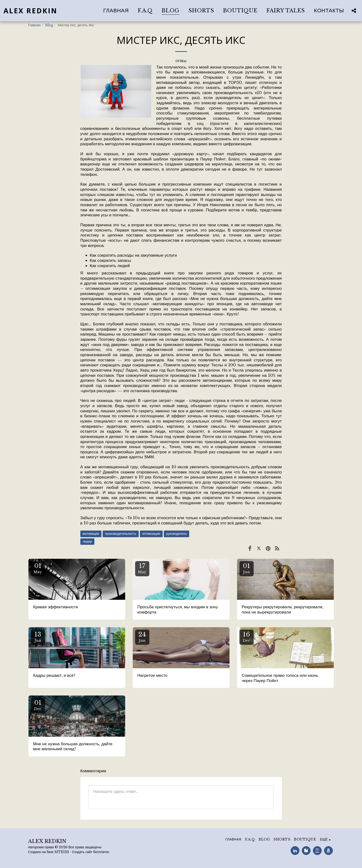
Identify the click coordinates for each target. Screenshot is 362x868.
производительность (121, 534)
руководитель (177, 534)
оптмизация (151, 534)
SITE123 (62, 852)
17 (142, 568)
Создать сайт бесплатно (91, 852)
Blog (49, 25)
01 (38, 568)
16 (247, 637)
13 (38, 637)
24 (142, 637)
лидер (87, 542)
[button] (354, 11)
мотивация (91, 534)
